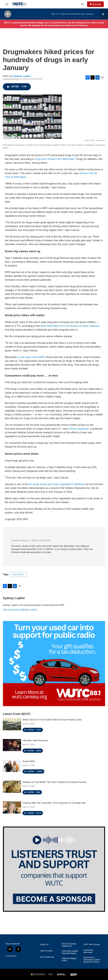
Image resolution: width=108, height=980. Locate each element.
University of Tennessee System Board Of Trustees (92, 960)
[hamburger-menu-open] (7, 4)
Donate (97, 4)
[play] (8, 14)
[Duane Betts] (12, 766)
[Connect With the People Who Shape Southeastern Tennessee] (54, 869)
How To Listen (46, 951)
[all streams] (104, 14)
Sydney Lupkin (22, 76)
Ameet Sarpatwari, (79, 429)
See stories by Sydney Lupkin (20, 610)
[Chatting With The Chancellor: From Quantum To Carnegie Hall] (12, 807)
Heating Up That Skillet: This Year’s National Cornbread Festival (54, 782)
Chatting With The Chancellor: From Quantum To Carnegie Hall (54, 803)
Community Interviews (88, 951)
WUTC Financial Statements (69, 945)
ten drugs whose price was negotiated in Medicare (57, 484)
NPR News (18, 575)
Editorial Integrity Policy (69, 960)
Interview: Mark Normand (35, 740)
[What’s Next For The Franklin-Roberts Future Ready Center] (12, 724)
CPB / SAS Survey (92, 944)
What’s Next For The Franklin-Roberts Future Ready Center (52, 720)
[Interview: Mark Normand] (12, 745)
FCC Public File (47, 957)
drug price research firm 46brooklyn (55, 159)
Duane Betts (29, 761)
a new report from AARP (31, 357)
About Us (44, 944)
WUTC (14, 956)
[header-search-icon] (83, 4)
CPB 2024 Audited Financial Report (70, 952)
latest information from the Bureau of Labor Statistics (69, 326)
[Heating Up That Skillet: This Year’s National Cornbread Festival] (12, 787)
